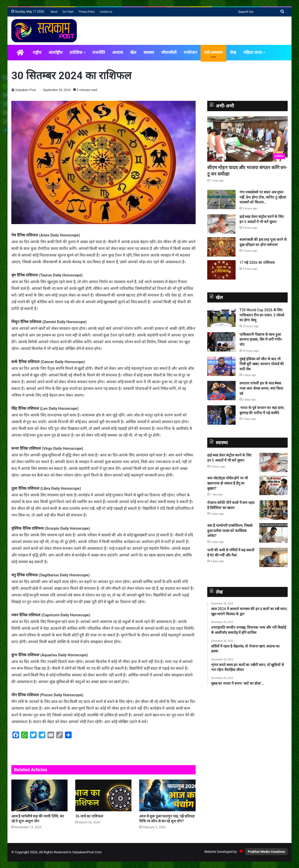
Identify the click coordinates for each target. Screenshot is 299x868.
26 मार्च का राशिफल (89, 816)
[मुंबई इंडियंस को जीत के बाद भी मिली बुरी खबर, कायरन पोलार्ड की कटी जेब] (221, 366)
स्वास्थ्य (149, 52)
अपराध (118, 52)
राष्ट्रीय (37, 52)
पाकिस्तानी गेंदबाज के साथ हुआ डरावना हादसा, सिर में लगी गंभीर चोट (261, 339)
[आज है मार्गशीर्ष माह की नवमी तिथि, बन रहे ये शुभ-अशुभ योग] (39, 795)
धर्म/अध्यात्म (213, 52)
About (54, 12)
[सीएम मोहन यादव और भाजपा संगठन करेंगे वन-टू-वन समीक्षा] (247, 139)
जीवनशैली (169, 52)
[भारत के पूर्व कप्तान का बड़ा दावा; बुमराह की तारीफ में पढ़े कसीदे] (221, 415)
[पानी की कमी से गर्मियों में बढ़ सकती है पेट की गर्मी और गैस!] (273, 557)
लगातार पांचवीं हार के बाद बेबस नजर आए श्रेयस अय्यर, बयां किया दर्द (261, 388)
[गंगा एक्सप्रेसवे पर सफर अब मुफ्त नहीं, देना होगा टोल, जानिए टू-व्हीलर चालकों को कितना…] (221, 199)
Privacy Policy (87, 12)
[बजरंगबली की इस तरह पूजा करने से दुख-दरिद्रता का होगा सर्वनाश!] (221, 247)
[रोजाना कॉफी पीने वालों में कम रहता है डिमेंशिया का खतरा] (273, 510)
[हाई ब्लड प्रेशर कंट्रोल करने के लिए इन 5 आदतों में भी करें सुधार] (221, 224)
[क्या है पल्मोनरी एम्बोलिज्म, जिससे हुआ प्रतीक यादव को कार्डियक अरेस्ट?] (273, 533)
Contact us (106, 12)
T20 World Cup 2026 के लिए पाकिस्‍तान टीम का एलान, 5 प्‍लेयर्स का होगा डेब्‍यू (262, 315)
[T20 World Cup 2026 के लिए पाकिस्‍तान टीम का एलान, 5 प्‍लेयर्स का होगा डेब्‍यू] (221, 317)
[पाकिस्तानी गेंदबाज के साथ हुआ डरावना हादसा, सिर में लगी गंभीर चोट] (221, 342)
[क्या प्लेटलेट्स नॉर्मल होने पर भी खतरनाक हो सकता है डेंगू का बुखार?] (273, 485)
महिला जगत (253, 52)
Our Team (68, 12)
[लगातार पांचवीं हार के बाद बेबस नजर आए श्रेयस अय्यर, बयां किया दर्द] (221, 391)
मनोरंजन (190, 52)
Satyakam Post (26, 90)
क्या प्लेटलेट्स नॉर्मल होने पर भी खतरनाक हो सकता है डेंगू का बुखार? (228, 483)
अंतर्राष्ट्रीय (55, 52)
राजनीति (99, 52)
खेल (133, 52)
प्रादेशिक (76, 52)
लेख (233, 52)
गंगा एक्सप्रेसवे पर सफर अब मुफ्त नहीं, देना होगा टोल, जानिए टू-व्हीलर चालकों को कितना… (263, 197)
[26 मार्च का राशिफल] (103, 795)
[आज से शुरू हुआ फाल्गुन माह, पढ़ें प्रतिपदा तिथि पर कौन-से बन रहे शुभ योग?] (167, 795)
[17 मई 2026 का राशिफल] (221, 270)
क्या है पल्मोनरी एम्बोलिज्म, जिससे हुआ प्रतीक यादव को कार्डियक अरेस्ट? (230, 531)
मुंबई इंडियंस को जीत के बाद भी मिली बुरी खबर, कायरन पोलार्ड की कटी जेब (262, 364)
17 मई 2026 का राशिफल (257, 263)
